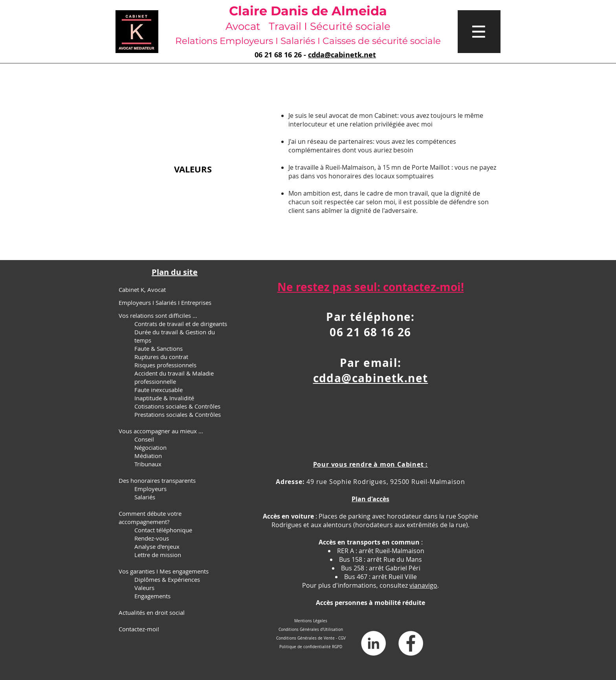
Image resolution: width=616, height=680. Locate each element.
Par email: (371, 363)
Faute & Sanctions (159, 348)
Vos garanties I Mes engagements (164, 571)
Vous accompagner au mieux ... (161, 431)
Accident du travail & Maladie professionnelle (174, 377)
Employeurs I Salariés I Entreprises (165, 302)
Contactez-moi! (139, 629)
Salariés (145, 497)
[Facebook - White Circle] (411, 643)
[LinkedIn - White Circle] (373, 643)
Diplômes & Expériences (167, 579)
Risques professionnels (165, 365)
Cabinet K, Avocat (142, 290)
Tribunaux (148, 464)
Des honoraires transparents (157, 480)
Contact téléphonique (163, 530)
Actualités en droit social (152, 612)
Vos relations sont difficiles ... (158, 315)
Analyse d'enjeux (157, 546)
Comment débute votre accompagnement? (150, 518)
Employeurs (150, 489)
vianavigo (423, 585)
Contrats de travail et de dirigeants (181, 324)
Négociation (150, 447)
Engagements (152, 596)
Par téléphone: (370, 317)
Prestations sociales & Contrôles (178, 414)
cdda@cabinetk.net (342, 55)
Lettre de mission (158, 555)
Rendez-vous (152, 538)
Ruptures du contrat (161, 357)
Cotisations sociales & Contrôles (177, 406)
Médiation (148, 456)
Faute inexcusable (159, 390)
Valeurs (144, 588)
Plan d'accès (370, 499)
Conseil (144, 439)
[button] (479, 32)
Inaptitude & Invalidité (164, 398)
